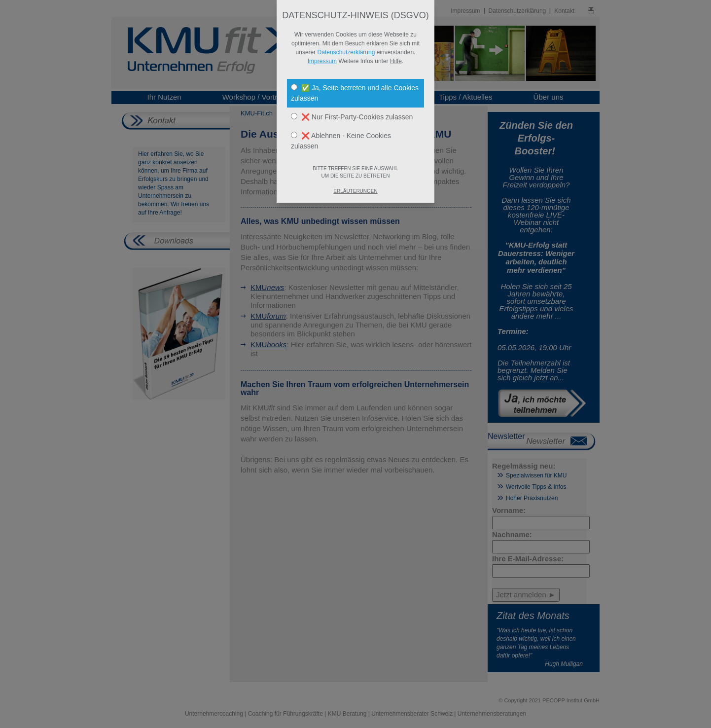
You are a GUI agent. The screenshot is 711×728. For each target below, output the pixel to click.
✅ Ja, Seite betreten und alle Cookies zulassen (355, 93)
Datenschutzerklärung (346, 52)
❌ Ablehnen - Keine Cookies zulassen (341, 141)
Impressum (322, 61)
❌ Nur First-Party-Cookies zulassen (352, 117)
